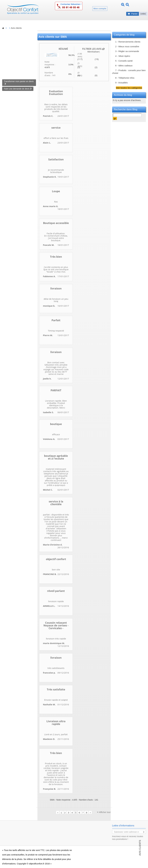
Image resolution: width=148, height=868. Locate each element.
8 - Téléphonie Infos (125, 78)
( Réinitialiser (96, 50)
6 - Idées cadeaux (124, 66)
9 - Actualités (122, 83)
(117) (80, 59)
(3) (79, 67)
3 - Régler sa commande (127, 51)
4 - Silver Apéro (123, 56)
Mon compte (100, 8)
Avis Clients (140, 848)
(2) (96, 67)
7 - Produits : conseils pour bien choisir (129, 72)
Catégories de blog (124, 35)
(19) (97, 59)
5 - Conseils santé (124, 61)
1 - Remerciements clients (128, 42)
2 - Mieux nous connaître (127, 46)
